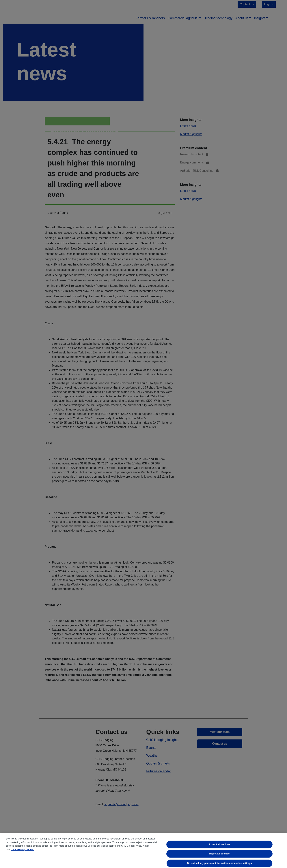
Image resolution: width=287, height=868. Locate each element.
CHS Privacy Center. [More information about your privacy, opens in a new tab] (22, 849)
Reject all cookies (220, 854)
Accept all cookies (220, 844)
